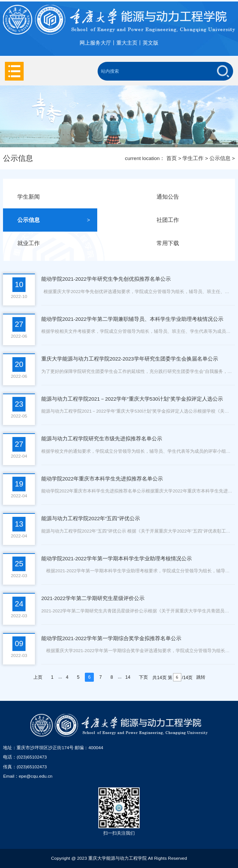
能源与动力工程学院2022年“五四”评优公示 (91, 519)
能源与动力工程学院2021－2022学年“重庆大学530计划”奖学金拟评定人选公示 (132, 399)
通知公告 (193, 197)
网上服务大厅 (95, 43)
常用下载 (193, 243)
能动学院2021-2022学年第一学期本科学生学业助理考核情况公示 (117, 559)
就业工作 (54, 243)
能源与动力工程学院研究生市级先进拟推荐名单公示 (102, 439)
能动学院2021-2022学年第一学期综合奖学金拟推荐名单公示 (111, 638)
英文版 (151, 43)
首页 (172, 158)
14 (128, 677)
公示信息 (220, 158)
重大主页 (127, 43)
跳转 (201, 677)
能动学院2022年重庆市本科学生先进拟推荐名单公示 (102, 479)
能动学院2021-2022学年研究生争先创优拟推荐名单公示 (106, 279)
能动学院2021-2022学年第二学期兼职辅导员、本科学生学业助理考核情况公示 (132, 319)
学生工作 (193, 158)
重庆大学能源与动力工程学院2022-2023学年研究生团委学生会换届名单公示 (130, 359)
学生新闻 (54, 197)
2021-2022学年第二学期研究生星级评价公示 (93, 598)
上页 (38, 677)
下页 (143, 677)
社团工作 (193, 220)
